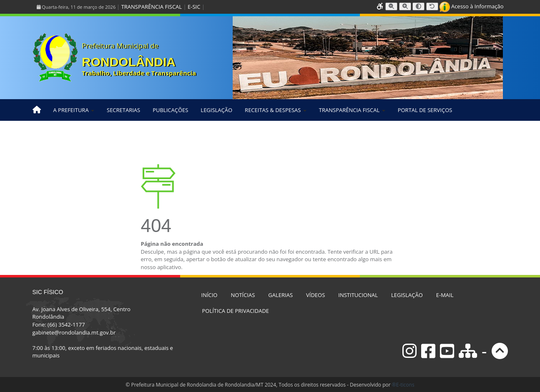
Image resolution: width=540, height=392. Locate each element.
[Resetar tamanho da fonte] (432, 6)
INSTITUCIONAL (358, 295)
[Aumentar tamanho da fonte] (405, 6)
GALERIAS (280, 295)
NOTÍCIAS (243, 295)
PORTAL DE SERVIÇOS (425, 110)
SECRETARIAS (123, 110)
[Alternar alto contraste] (418, 6)
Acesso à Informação (472, 6)
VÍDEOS (315, 295)
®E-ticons (403, 385)
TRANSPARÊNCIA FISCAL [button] (352, 110)
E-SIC (194, 7)
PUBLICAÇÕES (170, 110)
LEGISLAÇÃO (216, 110)
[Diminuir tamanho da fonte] (391, 6)
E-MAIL (445, 295)
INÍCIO (210, 295)
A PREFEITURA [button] (74, 110)
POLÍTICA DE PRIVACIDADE (236, 311)
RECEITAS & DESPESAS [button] (276, 110)
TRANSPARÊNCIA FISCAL (152, 7)
